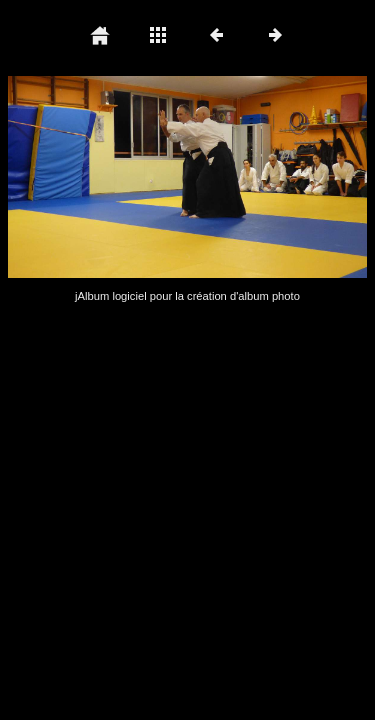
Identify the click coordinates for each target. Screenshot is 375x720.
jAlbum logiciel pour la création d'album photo (187, 296)
